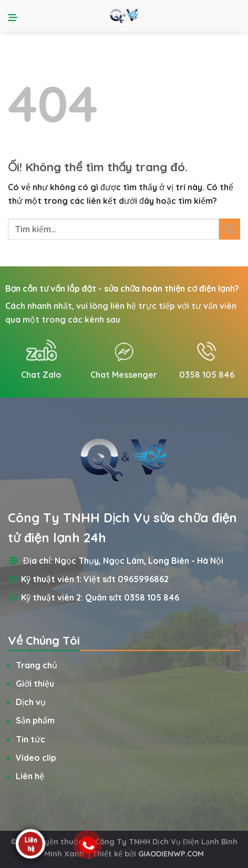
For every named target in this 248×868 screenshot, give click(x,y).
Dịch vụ (31, 702)
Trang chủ (37, 665)
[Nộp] (230, 229)
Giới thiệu (35, 684)
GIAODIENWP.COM (171, 854)
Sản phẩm (35, 720)
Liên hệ (30, 776)
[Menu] (14, 16)
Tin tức (30, 739)
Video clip (36, 758)
